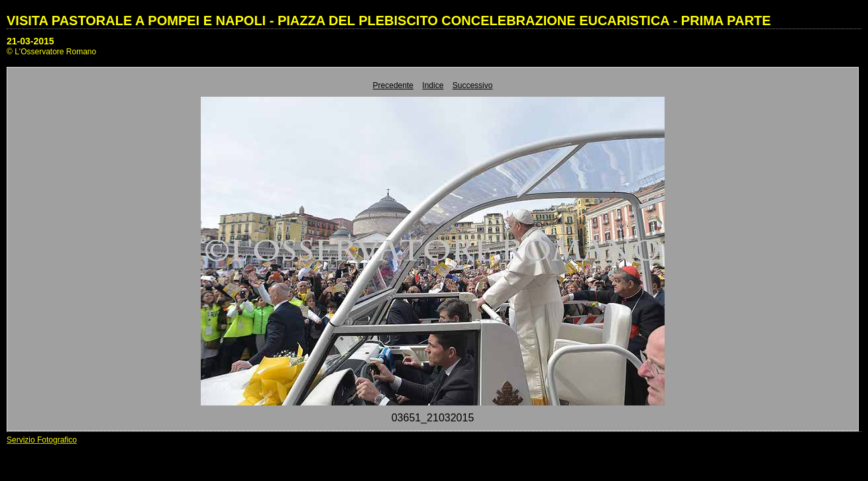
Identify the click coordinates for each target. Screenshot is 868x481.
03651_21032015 (433, 418)
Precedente (393, 85)
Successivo (473, 85)
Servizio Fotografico (42, 440)
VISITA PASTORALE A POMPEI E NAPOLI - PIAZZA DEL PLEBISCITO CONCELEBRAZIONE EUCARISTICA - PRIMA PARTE (389, 21)
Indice (433, 85)
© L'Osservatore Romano (51, 52)
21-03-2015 (30, 41)
